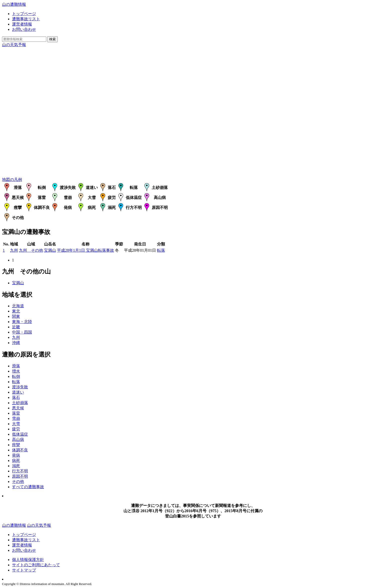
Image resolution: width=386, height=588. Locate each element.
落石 (16, 397)
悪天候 (18, 408)
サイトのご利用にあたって (36, 565)
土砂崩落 (20, 403)
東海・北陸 (22, 322)
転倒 (16, 376)
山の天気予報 (14, 45)
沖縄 (16, 343)
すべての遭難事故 (28, 487)
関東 (16, 316)
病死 (16, 461)
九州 (14, 250)
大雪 (16, 424)
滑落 (16, 366)
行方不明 (20, 471)
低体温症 (20, 434)
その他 (18, 482)
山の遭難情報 (14, 4)
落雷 (16, 413)
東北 (16, 311)
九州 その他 (31, 250)
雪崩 (16, 418)
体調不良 (20, 450)
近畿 (16, 327)
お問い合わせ (24, 29)
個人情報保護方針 (28, 560)
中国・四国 (22, 332)
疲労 (16, 429)
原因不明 (20, 476)
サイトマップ (24, 570)
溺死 (16, 466)
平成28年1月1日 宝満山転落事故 (85, 250)
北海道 (18, 306)
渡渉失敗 (20, 387)
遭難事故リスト (26, 19)
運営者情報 (22, 24)
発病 (16, 455)
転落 (161, 250)
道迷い (18, 392)
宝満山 (50, 250)
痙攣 (16, 445)
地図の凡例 (12, 180)
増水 (16, 371)
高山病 (18, 439)
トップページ (24, 14)
